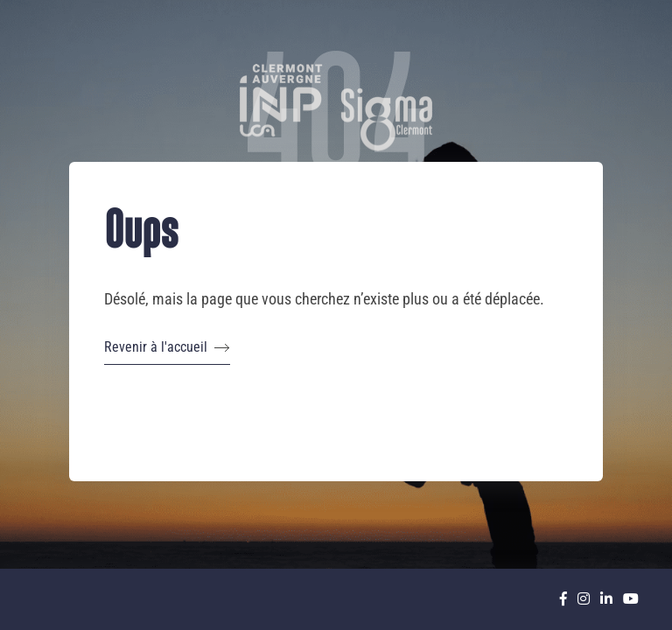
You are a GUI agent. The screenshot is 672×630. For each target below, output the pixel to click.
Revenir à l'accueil (167, 347)
